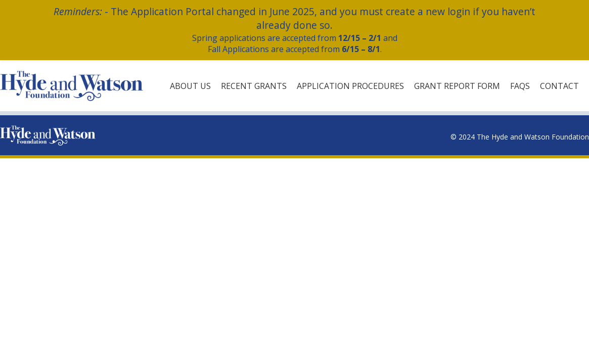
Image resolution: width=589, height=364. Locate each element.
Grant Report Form (457, 86)
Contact (559, 86)
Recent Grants (254, 86)
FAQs (520, 86)
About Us (190, 86)
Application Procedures (350, 86)
